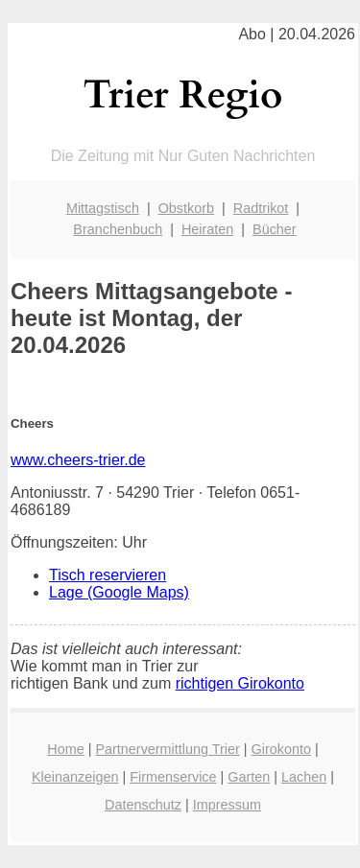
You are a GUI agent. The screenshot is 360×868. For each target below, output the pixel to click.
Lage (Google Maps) (119, 592)
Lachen (304, 777)
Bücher (275, 229)
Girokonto (281, 749)
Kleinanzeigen (75, 777)
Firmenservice (173, 777)
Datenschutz (143, 805)
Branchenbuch (118, 229)
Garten (249, 777)
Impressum (227, 805)
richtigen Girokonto (240, 683)
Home (65, 749)
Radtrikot (261, 208)
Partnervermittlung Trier (167, 749)
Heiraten (207, 229)
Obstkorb (186, 208)
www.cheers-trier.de (78, 460)
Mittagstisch (103, 208)
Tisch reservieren (108, 575)
